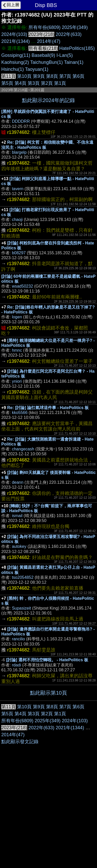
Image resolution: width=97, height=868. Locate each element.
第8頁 (52, 76)
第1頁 (60, 83)
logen (17, 317)
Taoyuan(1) (37, 69)
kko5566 (20, 413)
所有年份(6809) (44, 27)
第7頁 (65, 76)
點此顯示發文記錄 (20, 844)
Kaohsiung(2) (15, 62)
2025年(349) (75, 27)
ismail (17, 516)
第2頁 (47, 83)
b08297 (19, 253)
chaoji (17, 220)
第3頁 (34, 83)
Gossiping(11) (16, 55)
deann (18, 482)
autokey (19, 546)
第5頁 (7, 83)
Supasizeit (21, 608)
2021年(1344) (16, 41)
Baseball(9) (43, 55)
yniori (17, 381)
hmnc (17, 350)
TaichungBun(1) (47, 62)
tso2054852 (23, 577)
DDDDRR (21, 121)
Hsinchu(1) (13, 69)
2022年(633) (69, 34)
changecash (23, 449)
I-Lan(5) (65, 55)
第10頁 (24, 76)
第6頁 (78, 76)
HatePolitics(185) (77, 48)
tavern (18, 189)
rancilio (18, 639)
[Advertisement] (48, 752)
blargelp (19, 152)
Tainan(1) (74, 62)
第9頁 (39, 76)
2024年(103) (14, 34)
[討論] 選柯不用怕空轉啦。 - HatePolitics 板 (47, 660)
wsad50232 (23, 286)
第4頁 (20, 83)
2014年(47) (49, 41)
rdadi (17, 665)
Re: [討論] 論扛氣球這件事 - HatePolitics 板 (48, 408)
